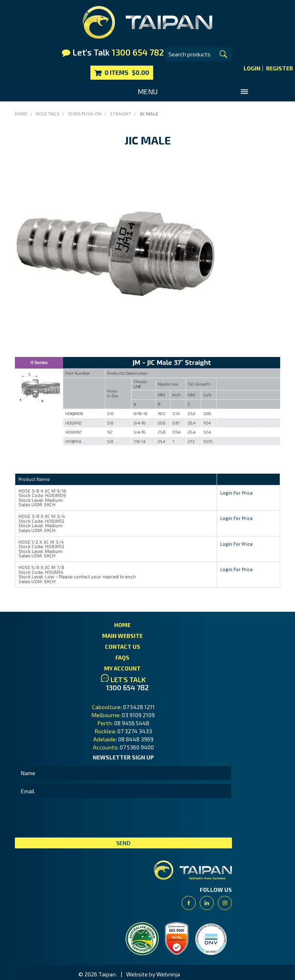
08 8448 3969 (136, 739)
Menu (147, 91)
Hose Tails (48, 114)
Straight (120, 114)
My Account (122, 668)
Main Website (122, 636)
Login (252, 68)
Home (21, 114)
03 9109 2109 (138, 715)
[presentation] (76, 818)
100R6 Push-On (85, 114)
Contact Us (123, 647)
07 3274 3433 (135, 731)
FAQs (122, 657)
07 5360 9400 (137, 747)
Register (280, 68)
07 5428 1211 (139, 707)
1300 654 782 (127, 688)
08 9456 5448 (132, 723)
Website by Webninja (153, 974)
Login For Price (236, 493)
